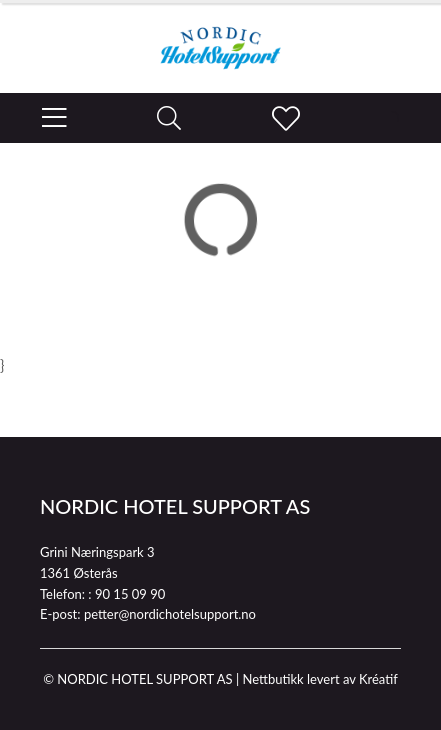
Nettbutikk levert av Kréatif (319, 679)
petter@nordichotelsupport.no (170, 614)
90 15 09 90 (130, 594)
